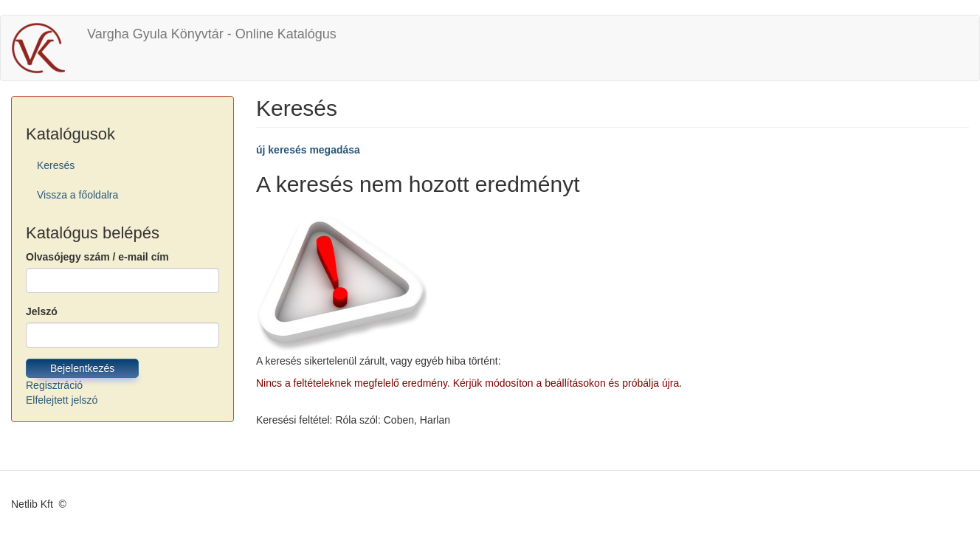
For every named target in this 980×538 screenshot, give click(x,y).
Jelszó (42, 311)
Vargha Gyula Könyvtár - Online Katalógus (212, 34)
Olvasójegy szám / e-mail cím (97, 257)
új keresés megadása (308, 150)
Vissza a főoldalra (77, 195)
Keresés (56, 165)
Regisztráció (54, 385)
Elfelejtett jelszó (62, 400)
